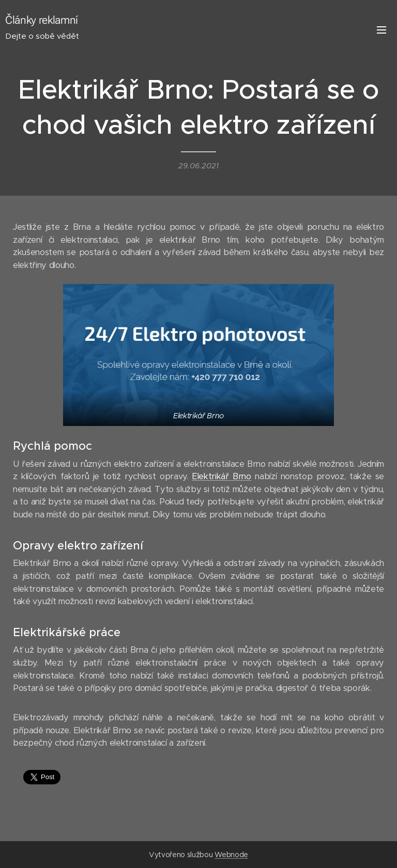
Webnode (231, 855)
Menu (381, 30)
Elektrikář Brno (222, 476)
